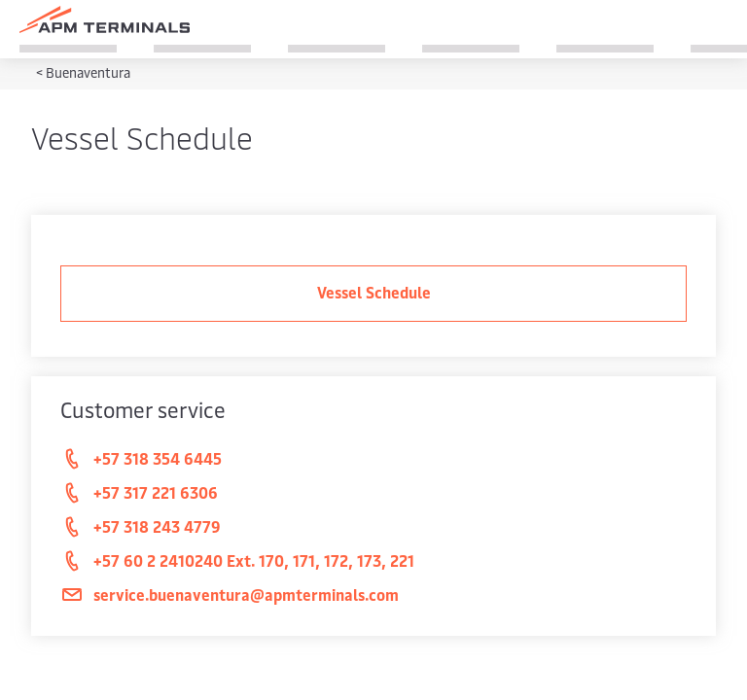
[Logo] (105, 19)
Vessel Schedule (374, 292)
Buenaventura (88, 72)
